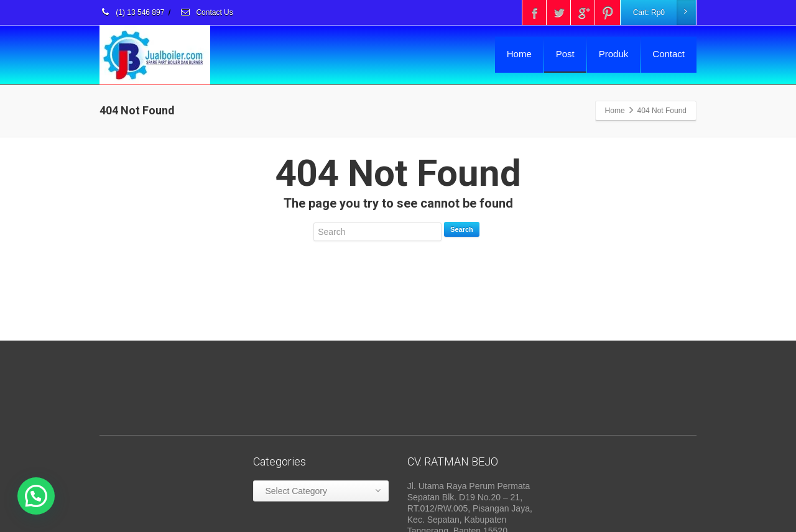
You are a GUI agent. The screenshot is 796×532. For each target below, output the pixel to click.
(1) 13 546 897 (132, 12)
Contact (669, 54)
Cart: (664, 12)
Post (565, 54)
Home (519, 54)
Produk (614, 54)
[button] (36, 496)
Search (462, 229)
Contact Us (206, 12)
